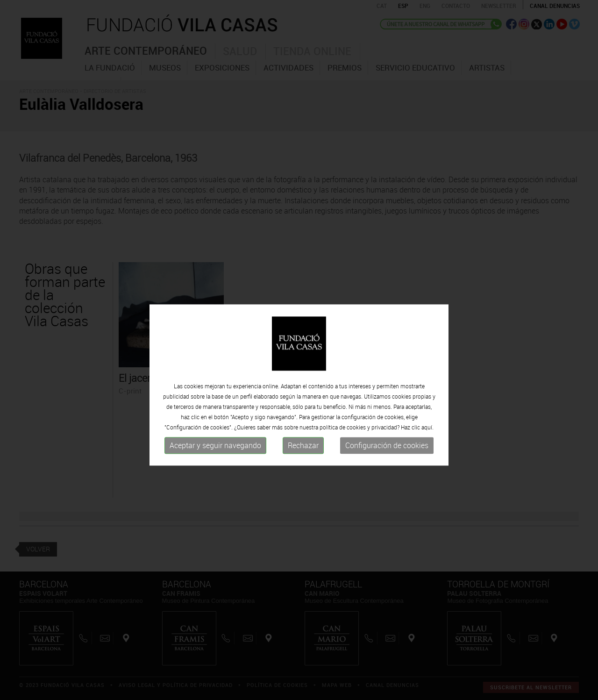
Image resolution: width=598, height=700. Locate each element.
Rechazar (303, 464)
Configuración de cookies (387, 464)
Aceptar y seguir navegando (215, 464)
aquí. (427, 445)
